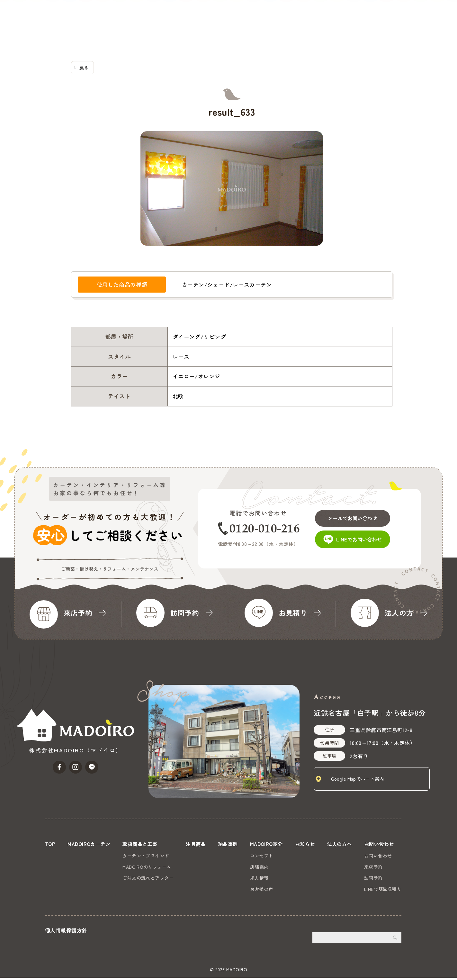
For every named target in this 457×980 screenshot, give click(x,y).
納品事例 (282, 14)
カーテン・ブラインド (146, 856)
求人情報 (258, 878)
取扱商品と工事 (217, 14)
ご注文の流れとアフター (149, 878)
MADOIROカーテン (169, 14)
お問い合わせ (433, 24)
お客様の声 (261, 889)
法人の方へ (385, 14)
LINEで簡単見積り (383, 889)
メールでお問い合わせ (359, 516)
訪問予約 (373, 878)
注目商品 (254, 14)
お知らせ (354, 14)
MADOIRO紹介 (318, 14)
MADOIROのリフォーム (148, 867)
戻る (84, 68)
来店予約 (373, 867)
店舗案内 (258, 867)
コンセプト (261, 856)
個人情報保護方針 (66, 932)
